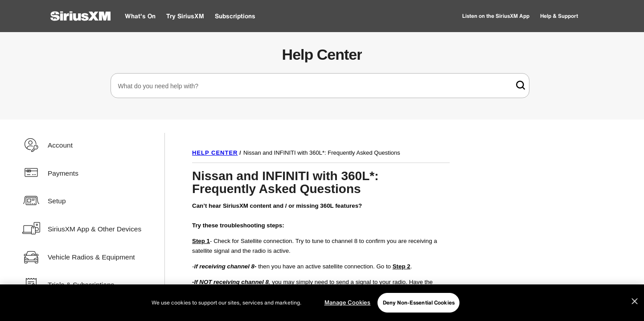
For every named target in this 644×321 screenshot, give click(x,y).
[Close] (635, 301)
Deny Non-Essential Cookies (419, 302)
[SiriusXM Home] (80, 16)
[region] (322, 303)
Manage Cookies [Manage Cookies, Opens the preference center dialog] (348, 302)
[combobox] (320, 86)
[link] (521, 85)
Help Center (322, 54)
